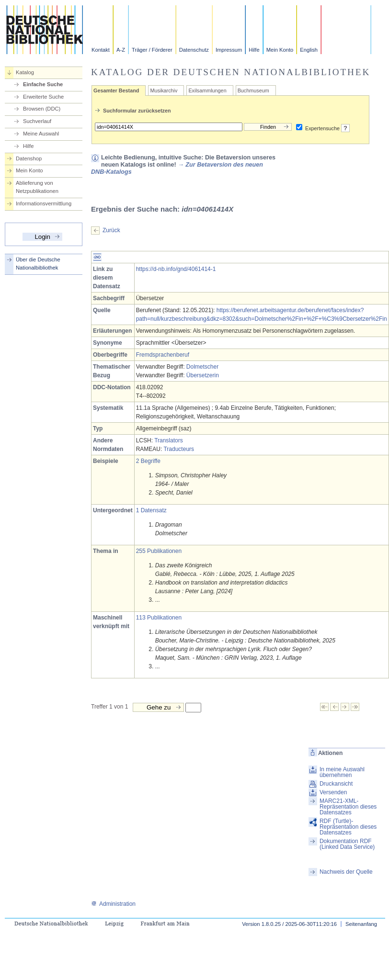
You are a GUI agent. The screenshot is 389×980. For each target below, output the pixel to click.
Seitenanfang (361, 924)
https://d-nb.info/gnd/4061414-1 (176, 269)
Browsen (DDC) (42, 109)
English (309, 50)
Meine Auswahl (41, 134)
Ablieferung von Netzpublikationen (37, 187)
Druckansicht (336, 784)
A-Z (121, 50)
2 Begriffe (148, 461)
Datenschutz (194, 50)
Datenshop (29, 158)
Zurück (111, 230)
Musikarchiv (164, 90)
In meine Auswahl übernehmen (342, 772)
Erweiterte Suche (43, 97)
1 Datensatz (151, 510)
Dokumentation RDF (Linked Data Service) (347, 844)
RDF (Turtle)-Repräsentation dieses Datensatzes (348, 827)
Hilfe (254, 50)
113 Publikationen (159, 618)
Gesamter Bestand (116, 90)
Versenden (333, 792)
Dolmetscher (202, 367)
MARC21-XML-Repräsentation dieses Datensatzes (348, 807)
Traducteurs (179, 449)
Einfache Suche (43, 84)
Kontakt (101, 50)
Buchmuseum (253, 90)
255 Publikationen (159, 551)
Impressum (229, 50)
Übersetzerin (203, 375)
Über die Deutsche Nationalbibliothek (38, 264)
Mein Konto (280, 50)
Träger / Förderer (152, 50)
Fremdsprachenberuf (163, 355)
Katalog (25, 72)
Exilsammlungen (207, 90)
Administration (113, 904)
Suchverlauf (37, 121)
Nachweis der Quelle (346, 872)
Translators (169, 440)
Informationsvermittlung (44, 203)
